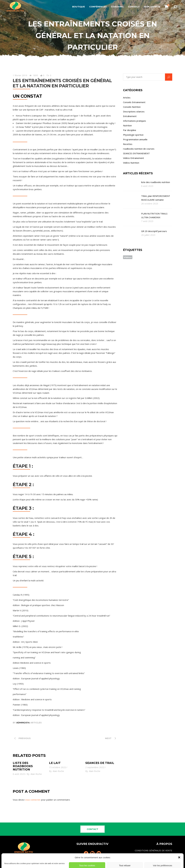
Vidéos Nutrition (131, 163)
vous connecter (33, 800)
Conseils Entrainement (134, 102)
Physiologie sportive (133, 135)
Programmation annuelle (135, 139)
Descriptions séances (134, 111)
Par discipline (130, 130)
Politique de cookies (162, 863)
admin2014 (23, 723)
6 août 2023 (19, 774)
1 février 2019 (20, 75)
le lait (55, 763)
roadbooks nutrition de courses (139, 149)
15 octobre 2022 (58, 767)
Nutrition (127, 125)
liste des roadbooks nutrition (23, 766)
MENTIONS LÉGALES (162, 857)
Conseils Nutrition (132, 107)
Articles (36, 723)
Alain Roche (36, 774)
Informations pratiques (135, 121)
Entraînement (130, 116)
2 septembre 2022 (95, 767)
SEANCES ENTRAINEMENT (136, 153)
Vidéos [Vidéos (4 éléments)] (128, 257)
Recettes (128, 144)
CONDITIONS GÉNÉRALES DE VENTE (154, 850)
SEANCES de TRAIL (100, 763)
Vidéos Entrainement (133, 158)
